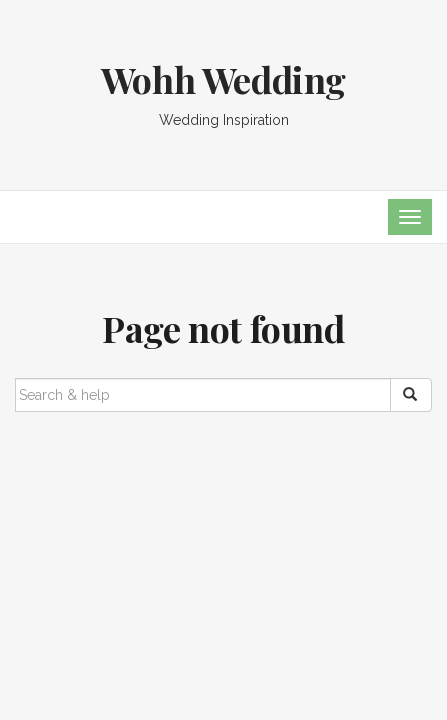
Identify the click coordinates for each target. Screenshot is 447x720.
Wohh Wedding (223, 79)
